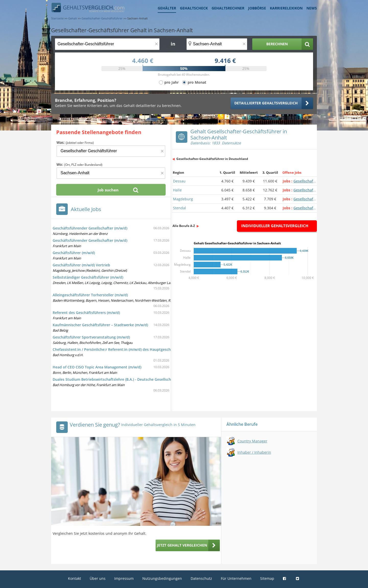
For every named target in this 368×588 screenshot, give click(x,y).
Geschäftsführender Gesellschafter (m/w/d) (90, 228)
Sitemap (267, 578)
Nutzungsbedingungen (162, 578)
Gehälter (167, 8)
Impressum (124, 578)
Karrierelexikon (286, 8)
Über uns (98, 578)
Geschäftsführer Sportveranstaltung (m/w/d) (91, 337)
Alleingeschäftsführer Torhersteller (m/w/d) (90, 295)
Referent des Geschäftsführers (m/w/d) (86, 313)
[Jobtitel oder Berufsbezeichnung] (107, 44)
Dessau (179, 181)
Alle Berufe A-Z (184, 226)
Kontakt (74, 578)
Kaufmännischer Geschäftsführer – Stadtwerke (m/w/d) (100, 325)
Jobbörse (257, 8)
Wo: (79, 164)
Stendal (180, 208)
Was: (75, 142)
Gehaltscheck (194, 8)
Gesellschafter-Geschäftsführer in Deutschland (212, 159)
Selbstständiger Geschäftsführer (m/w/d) (88, 277)
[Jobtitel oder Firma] (111, 151)
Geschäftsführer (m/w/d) (74, 253)
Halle (177, 190)
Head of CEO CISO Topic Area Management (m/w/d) (97, 367)
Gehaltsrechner (228, 8)
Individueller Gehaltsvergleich (275, 226)
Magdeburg (183, 199)
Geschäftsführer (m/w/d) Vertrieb (81, 265)
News (312, 8)
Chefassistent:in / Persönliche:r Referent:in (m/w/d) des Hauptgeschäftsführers (121, 349)
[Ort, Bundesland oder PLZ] (217, 44)
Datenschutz (201, 578)
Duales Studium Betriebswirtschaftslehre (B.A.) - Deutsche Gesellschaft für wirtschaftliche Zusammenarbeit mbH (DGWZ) (158, 379)
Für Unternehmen (236, 578)
